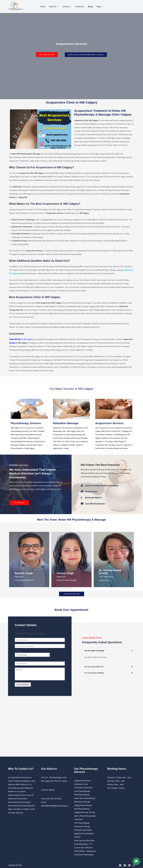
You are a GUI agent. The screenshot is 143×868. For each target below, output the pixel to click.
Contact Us (79, 6)
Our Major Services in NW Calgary (71, 389)
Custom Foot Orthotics (83, 847)
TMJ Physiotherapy (82, 823)
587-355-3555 (56, 798)
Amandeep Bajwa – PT (83, 844)
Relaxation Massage (82, 802)
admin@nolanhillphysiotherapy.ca (55, 805)
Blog (99, 7)
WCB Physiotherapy (82, 809)
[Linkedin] (129, 865)
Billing (90, 6)
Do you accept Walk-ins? (94, 667)
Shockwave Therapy (82, 826)
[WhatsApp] (134, 865)
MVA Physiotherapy (82, 795)
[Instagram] (125, 865)
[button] (109, 650)
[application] (58, 7)
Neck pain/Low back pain (84, 840)
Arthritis (77, 837)
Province (45, 790)
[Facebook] (120, 865)
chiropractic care (81, 784)
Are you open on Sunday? (94, 650)
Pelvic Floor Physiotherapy (85, 798)
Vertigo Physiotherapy (83, 805)
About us (54, 7)
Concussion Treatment (83, 787)
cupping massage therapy (85, 812)
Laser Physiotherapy (82, 791)
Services (67, 7)
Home (43, 6)
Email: (44, 802)
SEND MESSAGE (23, 684)
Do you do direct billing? (94, 673)
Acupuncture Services (83, 780)
